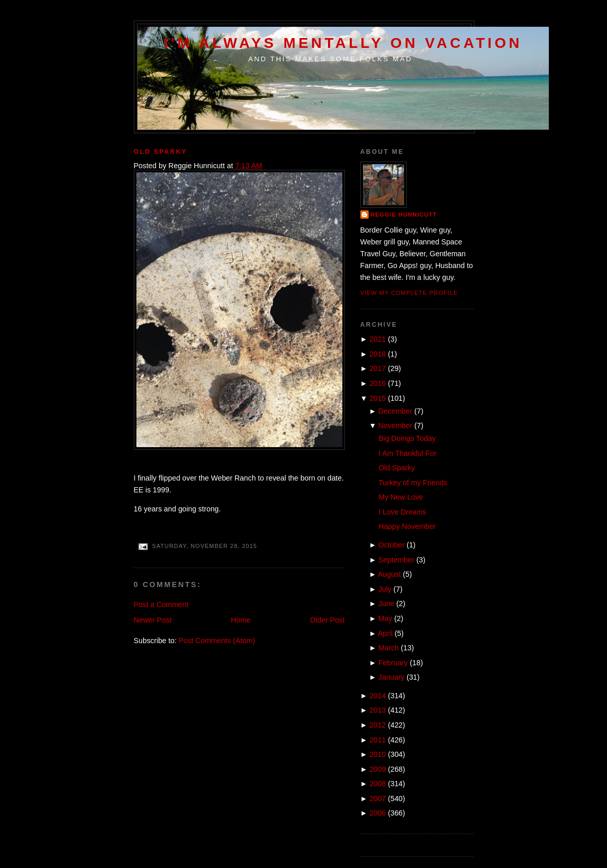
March (389, 648)
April (385, 633)
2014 (378, 696)
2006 (378, 813)
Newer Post (153, 620)
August (389, 574)
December (395, 411)
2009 (378, 769)
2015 (378, 398)
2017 (378, 368)
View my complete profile (409, 293)
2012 (378, 725)
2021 (378, 339)
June (386, 604)
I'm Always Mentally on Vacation (343, 43)
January (392, 677)
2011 (378, 740)
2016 (378, 383)
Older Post (327, 620)
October (392, 545)
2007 (378, 799)
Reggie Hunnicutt (404, 215)
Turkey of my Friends (413, 483)
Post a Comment (161, 605)
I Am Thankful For (407, 453)
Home (241, 620)
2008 (378, 784)
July (385, 589)
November (395, 426)
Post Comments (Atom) (217, 641)
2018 (378, 354)
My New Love (401, 497)
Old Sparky (161, 152)
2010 (378, 754)
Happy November (407, 526)
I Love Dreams (402, 512)
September (396, 560)
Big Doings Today (407, 438)
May (385, 618)
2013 (378, 710)
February (393, 663)
